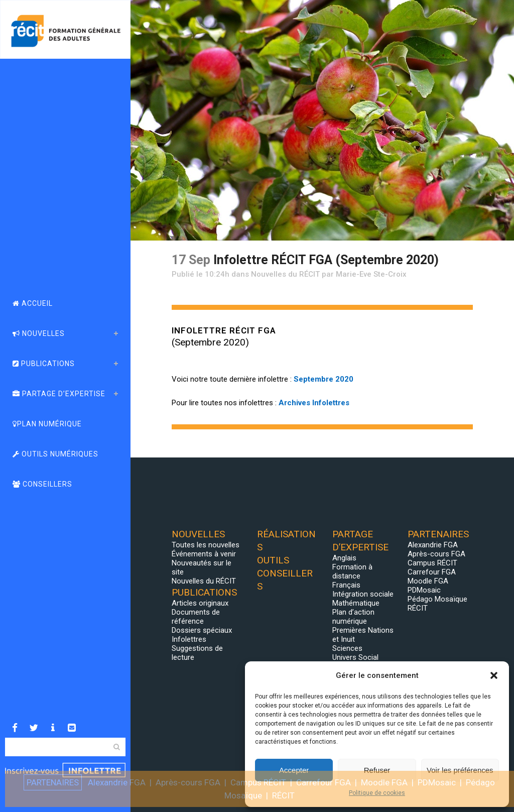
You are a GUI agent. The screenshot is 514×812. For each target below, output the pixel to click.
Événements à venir (204, 554)
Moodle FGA (428, 581)
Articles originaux (200, 603)
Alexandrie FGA (433, 545)
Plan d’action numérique (353, 617)
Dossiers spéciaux (202, 630)
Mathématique (356, 603)
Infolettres (189, 639)
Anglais (344, 558)
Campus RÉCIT (432, 563)
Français (346, 585)
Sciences (347, 648)
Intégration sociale (363, 594)
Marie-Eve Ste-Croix (371, 274)
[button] (494, 675)
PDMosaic (424, 590)
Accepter (294, 770)
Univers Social (355, 657)
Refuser (377, 770)
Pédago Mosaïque (437, 599)
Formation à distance (352, 571)
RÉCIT (418, 608)
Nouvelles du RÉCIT (285, 274)
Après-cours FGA (436, 554)
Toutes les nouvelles (206, 545)
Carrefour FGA (432, 572)
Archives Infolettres (314, 403)
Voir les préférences (460, 770)
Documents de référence (196, 617)
